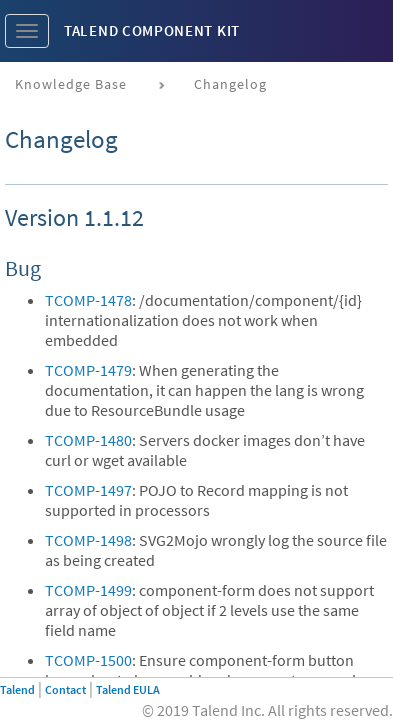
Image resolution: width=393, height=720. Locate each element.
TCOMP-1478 (88, 300)
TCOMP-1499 (88, 590)
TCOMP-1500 (88, 660)
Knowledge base (71, 84)
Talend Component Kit (152, 30)
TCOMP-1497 (88, 490)
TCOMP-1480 (88, 440)
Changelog (230, 84)
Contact (65, 689)
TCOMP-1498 (88, 540)
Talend (17, 689)
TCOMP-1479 (88, 370)
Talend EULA (128, 689)
